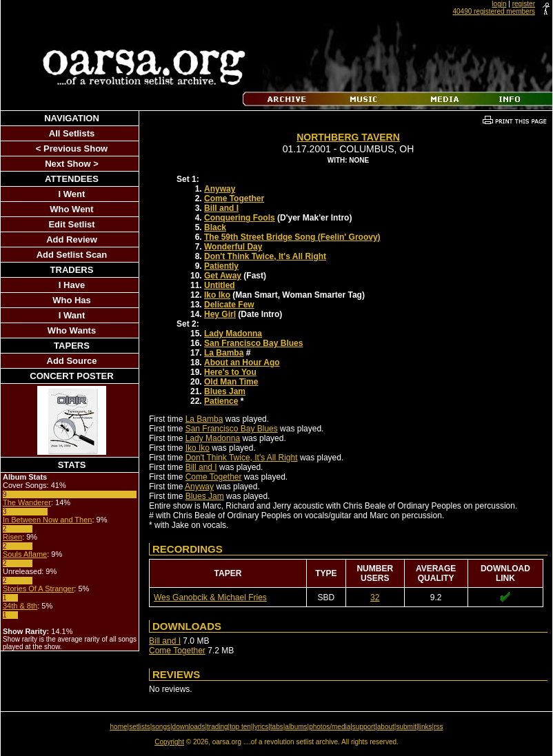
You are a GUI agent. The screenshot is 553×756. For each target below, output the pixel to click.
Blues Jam (225, 391)
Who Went (71, 209)
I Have (72, 285)
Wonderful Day (233, 247)
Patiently (221, 266)
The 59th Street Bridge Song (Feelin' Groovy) (292, 237)
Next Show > (72, 164)
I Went (72, 194)
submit (406, 727)
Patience (221, 401)
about (386, 727)
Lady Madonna (233, 334)
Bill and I (221, 208)
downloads (189, 727)
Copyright (169, 742)
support (364, 727)
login (499, 4)
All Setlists (72, 133)
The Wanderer (27, 502)
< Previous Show (72, 149)
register (524, 4)
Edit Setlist (71, 224)
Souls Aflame (25, 554)
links (425, 727)
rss (438, 727)
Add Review (72, 239)
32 (375, 597)
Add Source (72, 361)
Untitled (220, 285)
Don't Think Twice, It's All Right (265, 256)
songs (161, 727)
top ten (240, 727)
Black (215, 227)
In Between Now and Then (47, 520)
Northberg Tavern (348, 137)
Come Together (234, 198)
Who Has (72, 300)
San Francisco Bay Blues (253, 343)
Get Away (223, 276)
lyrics (260, 727)
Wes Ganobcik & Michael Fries (210, 597)
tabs (277, 727)
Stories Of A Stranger (38, 589)
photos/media (330, 727)
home (119, 727)
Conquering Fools (240, 218)
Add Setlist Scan (72, 255)
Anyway (220, 189)
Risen (12, 537)
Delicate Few (229, 305)
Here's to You (230, 372)
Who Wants (72, 330)
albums (296, 727)
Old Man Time (231, 382)
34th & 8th (20, 606)
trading (218, 727)
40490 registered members (494, 11)
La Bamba (224, 353)
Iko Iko (217, 295)
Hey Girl (220, 314)
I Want (72, 315)
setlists (140, 727)
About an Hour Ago (242, 362)
